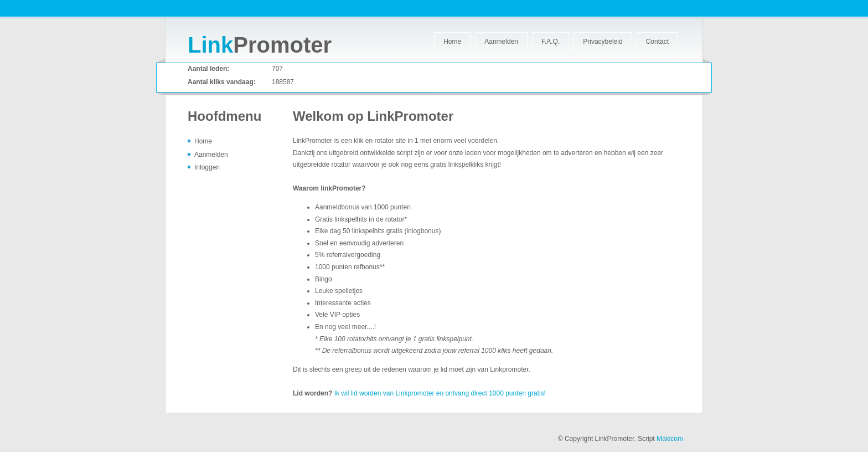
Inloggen (207, 167)
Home (452, 42)
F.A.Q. (551, 42)
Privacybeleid (603, 42)
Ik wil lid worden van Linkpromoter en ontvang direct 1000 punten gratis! (440, 393)
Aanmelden (501, 42)
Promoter (260, 45)
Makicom (670, 439)
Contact (657, 42)
